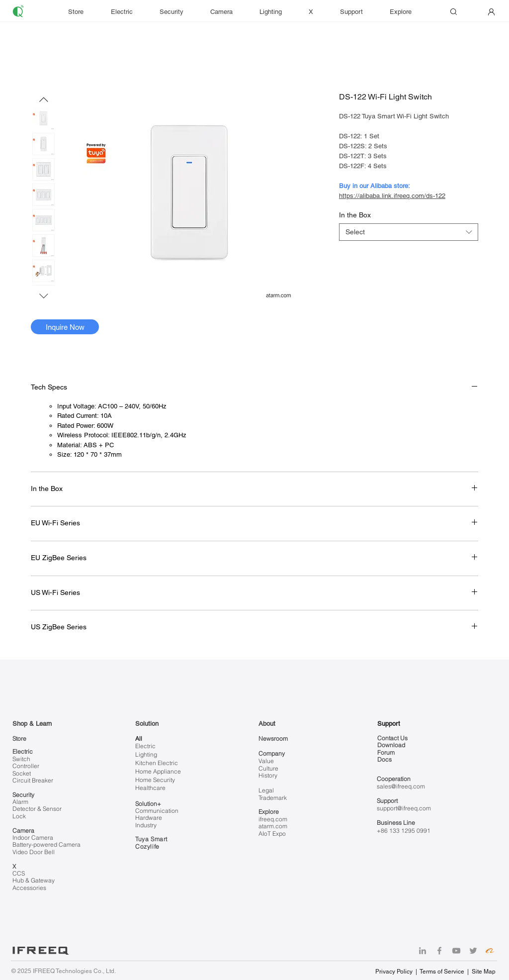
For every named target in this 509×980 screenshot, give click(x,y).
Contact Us (392, 738)
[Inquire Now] (65, 327)
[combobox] (409, 232)
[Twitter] (473, 951)
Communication (157, 811)
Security (23, 795)
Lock (19, 816)
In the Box (355, 215)
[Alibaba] (490, 951)
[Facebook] (439, 951)
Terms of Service (442, 972)
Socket (22, 773)
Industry (146, 825)
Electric (23, 751)
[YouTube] (456, 951)
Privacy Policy (395, 972)
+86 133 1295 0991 (404, 831)
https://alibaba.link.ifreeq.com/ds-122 (392, 196)
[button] (357, 12)
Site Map (484, 972)
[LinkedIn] (423, 951)
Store (19, 738)
